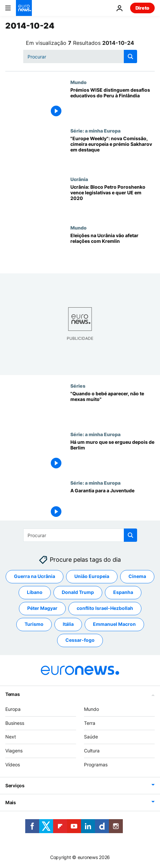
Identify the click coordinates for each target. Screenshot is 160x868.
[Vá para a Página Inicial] (24, 8)
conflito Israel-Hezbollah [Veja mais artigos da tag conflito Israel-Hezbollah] (105, 608)
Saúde (91, 737)
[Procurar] (80, 56)
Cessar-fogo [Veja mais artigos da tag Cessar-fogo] (80, 640)
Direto (142, 8)
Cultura (92, 751)
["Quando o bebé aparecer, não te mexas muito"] (113, 407)
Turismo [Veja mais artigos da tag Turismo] (34, 624)
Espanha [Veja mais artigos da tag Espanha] (123, 592)
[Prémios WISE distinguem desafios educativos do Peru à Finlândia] (113, 104)
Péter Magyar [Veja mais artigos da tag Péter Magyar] (42, 608)
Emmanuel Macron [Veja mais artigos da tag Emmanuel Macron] (114, 624)
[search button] (130, 56)
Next (11, 737)
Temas (13, 694)
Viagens (14, 751)
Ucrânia (79, 179)
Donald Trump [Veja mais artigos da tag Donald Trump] (78, 592)
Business (15, 723)
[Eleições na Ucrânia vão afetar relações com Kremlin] (113, 249)
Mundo (79, 82)
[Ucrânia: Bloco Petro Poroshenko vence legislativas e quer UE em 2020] (113, 201)
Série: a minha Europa (95, 131)
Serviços (15, 785)
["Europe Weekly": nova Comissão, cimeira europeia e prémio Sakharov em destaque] (113, 152)
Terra (90, 723)
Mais (11, 802)
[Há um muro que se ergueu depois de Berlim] (113, 456)
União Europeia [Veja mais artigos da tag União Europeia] (92, 576)
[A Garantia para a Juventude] (113, 504)
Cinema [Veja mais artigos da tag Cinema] (137, 576)
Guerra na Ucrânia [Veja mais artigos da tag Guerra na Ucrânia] (35, 576)
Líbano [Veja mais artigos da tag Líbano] (35, 592)
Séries (78, 386)
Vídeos (13, 765)
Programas (96, 765)
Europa (13, 709)
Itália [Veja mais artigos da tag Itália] (68, 624)
